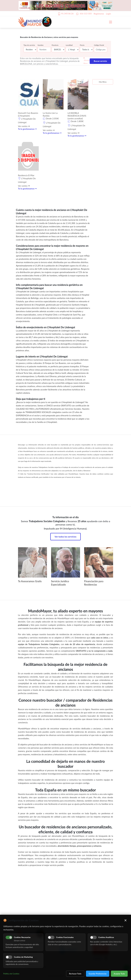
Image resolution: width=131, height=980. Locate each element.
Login (108, 14)
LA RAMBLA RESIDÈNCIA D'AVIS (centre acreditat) (77, 116)
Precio (82, 45)
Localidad (69, 45)
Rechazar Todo (75, 974)
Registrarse (99, 14)
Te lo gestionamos (27, 129)
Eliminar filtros (87, 61)
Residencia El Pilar (26, 175)
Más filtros (103, 82)
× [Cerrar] (126, 920)
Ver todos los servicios (65, 537)
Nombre (41, 45)
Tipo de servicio (29, 45)
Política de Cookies (11, 974)
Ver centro (24, 126)
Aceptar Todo (119, 974)
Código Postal (99, 45)
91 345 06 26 (67, 13)
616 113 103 (86, 13)
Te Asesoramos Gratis (30, 581)
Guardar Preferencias (98, 974)
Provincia (55, 45)
